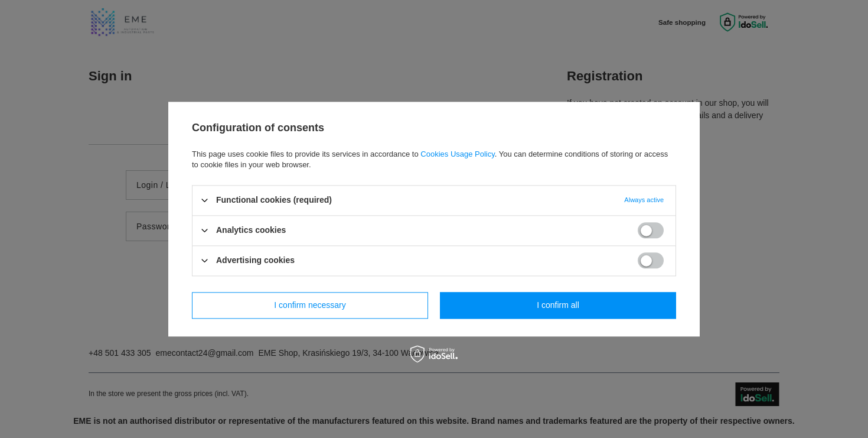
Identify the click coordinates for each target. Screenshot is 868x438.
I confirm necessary (310, 305)
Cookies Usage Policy (457, 154)
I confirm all (558, 305)
